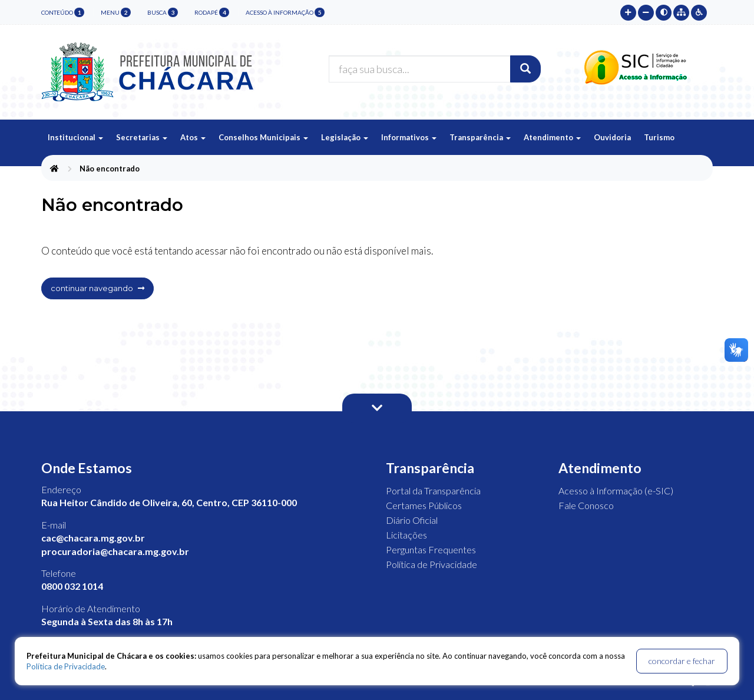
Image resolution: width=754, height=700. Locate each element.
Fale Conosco (586, 505)
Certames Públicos (424, 505)
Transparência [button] (480, 137)
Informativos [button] (409, 137)
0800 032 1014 (72, 586)
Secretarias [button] (142, 137)
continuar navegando (97, 288)
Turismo (659, 137)
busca (163, 12)
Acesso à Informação (285, 12)
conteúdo (63, 12)
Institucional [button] (75, 137)
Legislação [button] (345, 137)
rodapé (212, 12)
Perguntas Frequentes (431, 549)
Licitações (406, 535)
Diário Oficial (412, 520)
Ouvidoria (612, 137)
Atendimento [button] (552, 137)
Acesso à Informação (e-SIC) (616, 491)
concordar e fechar (682, 661)
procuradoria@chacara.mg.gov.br (115, 551)
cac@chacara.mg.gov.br (93, 538)
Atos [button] (193, 137)
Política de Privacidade (431, 564)
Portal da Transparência (433, 491)
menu (116, 12)
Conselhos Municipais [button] (263, 137)
